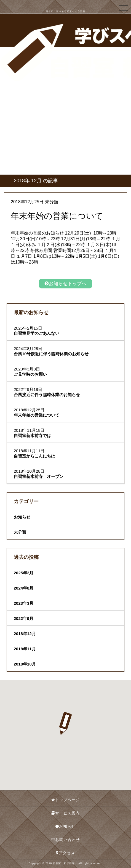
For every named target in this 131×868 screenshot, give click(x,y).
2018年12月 (25, 634)
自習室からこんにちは (34, 456)
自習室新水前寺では (32, 436)
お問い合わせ (65, 840)
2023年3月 (24, 603)
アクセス (65, 853)
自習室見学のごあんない (37, 333)
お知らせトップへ (65, 284)
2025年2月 (24, 573)
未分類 (20, 532)
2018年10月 (25, 664)
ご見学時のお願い (30, 374)
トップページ (65, 800)
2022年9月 (24, 618)
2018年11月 (25, 649)
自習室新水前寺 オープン (39, 476)
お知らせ (22, 517)
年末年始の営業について (37, 415)
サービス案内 (65, 813)
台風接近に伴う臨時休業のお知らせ (47, 395)
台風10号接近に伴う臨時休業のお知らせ (51, 354)
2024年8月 (24, 588)
